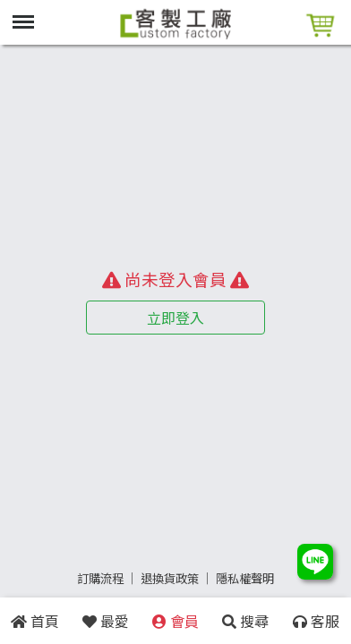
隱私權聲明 (245, 578)
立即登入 (175, 318)
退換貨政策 (170, 578)
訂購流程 (100, 578)
